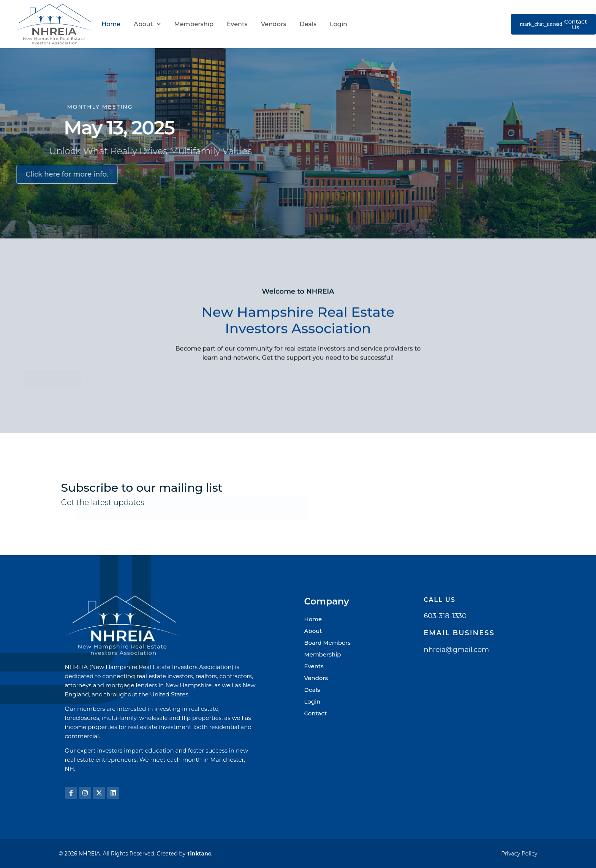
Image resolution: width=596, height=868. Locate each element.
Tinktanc (199, 854)
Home (111, 24)
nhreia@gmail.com (457, 650)
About (147, 24)
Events (237, 24)
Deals (308, 24)
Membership (194, 24)
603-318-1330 (445, 616)
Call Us (440, 600)
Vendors (274, 24)
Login (338, 24)
